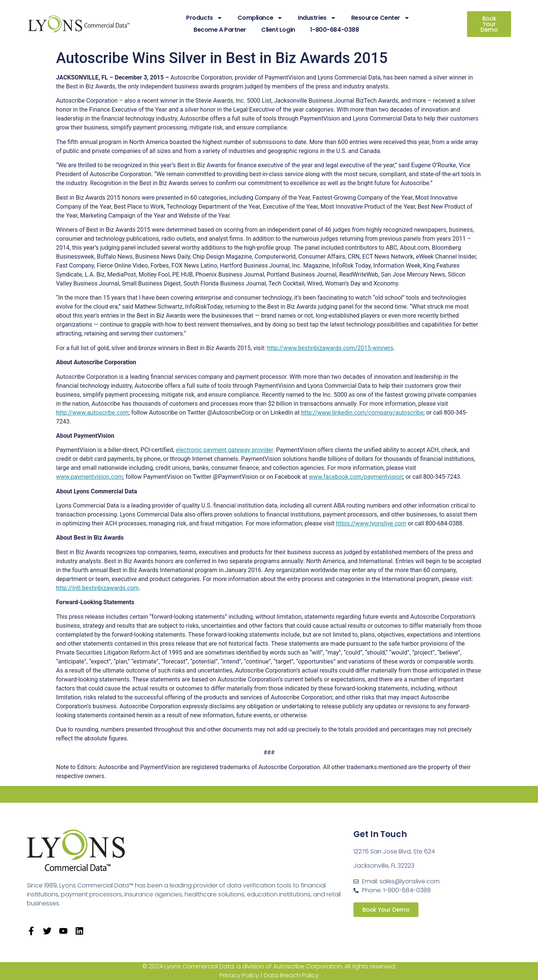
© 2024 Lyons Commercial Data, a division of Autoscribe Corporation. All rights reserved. (269, 966)
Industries (317, 18)
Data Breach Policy (291, 975)
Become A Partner (220, 30)
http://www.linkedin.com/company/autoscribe (362, 413)
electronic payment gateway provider (225, 450)
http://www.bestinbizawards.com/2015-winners (330, 348)
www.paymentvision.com (89, 477)
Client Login (278, 30)
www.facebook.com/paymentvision (356, 477)
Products (204, 18)
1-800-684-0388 (335, 30)
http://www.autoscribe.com (92, 413)
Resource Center (381, 18)
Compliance (260, 18)
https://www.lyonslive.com (371, 523)
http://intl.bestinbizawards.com (98, 588)
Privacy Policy (239, 975)
